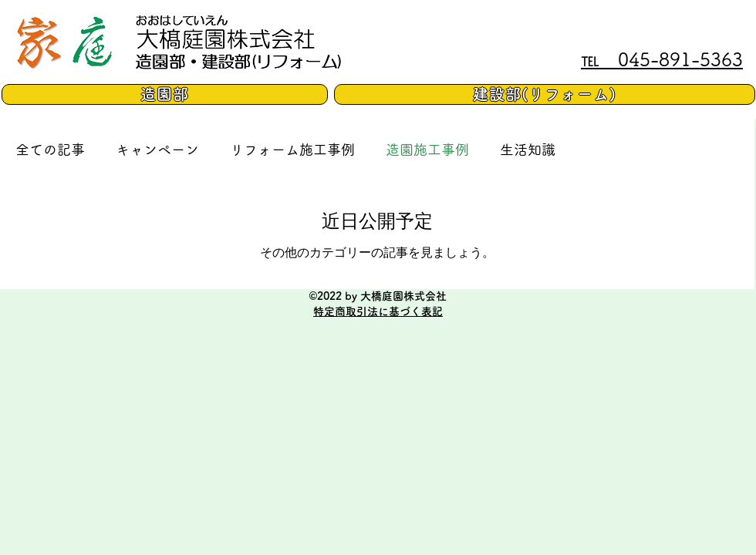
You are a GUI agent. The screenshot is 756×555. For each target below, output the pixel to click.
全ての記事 (50, 150)
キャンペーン (157, 150)
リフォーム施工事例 (292, 150)
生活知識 (528, 150)
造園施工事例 (427, 150)
